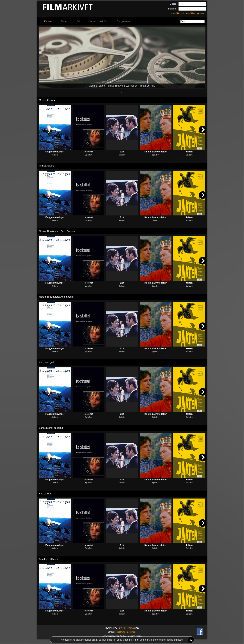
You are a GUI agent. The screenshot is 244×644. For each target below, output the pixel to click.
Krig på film (45, 494)
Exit (122, 152)
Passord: (172, 9)
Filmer (64, 21)
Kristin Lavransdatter (156, 152)
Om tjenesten (123, 21)
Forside (48, 21)
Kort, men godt (47, 362)
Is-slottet (88, 152)
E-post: (173, 4)
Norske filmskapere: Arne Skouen (57, 297)
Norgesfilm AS (127, 628)
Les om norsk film (99, 21)
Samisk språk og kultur (51, 428)
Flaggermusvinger (55, 152)
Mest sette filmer (48, 100)
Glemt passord (198, 13)
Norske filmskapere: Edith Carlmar (57, 231)
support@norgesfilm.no (126, 632)
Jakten (189, 152)
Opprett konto (183, 13)
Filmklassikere (47, 166)
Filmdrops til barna (49, 559)
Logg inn (172, 13)
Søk (79, 21)
